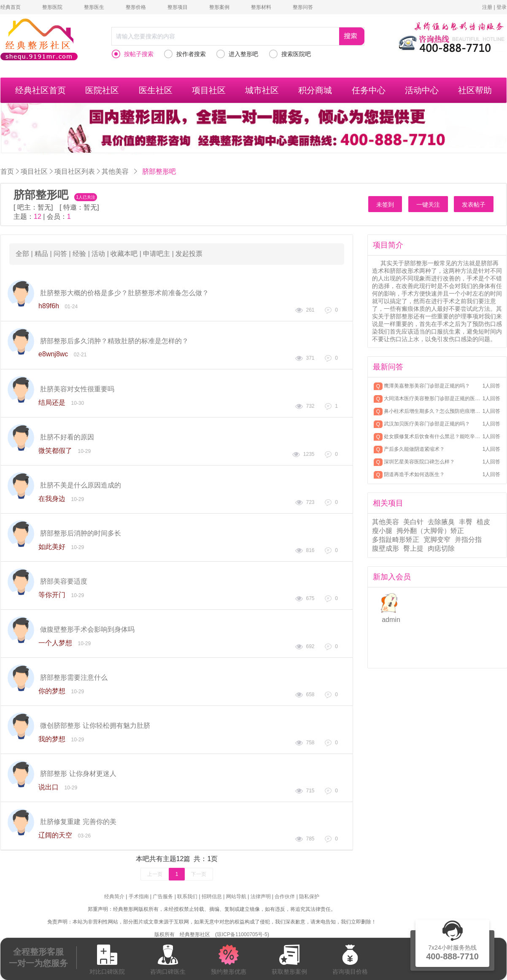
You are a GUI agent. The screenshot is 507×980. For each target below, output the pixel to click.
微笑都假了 (55, 451)
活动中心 (422, 90)
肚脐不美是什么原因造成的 (81, 485)
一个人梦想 (55, 643)
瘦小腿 (382, 531)
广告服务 (163, 897)
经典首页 (11, 7)
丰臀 (466, 522)
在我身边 (52, 499)
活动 (98, 254)
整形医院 (52, 7)
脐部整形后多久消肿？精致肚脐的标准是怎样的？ (114, 341)
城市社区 (262, 90)
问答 (60, 254)
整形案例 (219, 7)
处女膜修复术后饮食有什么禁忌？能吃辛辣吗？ (432, 436)
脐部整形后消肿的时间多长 (81, 533)
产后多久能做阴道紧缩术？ (414, 449)
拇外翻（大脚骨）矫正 (430, 531)
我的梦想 (52, 739)
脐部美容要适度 (64, 581)
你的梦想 (52, 691)
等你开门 (52, 595)
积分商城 (315, 90)
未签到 (385, 205)
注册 (487, 7)
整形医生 (94, 7)
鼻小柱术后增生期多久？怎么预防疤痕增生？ (432, 411)
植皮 (483, 522)
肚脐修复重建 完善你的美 (78, 822)
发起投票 (189, 254)
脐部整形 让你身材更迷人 (78, 774)
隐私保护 (309, 897)
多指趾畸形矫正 (396, 540)
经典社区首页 (40, 90)
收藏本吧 (124, 254)
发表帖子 (474, 205)
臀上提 (413, 548)
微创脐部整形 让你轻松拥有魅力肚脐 (95, 726)
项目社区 (209, 90)
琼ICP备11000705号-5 (242, 934)
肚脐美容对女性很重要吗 (77, 389)
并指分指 (468, 540)
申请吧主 (156, 254)
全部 (22, 254)
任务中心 (369, 90)
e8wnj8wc (53, 354)
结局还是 (52, 402)
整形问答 (303, 7)
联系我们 (187, 897)
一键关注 (428, 205)
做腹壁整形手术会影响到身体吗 (87, 629)
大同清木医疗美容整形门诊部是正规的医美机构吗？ (432, 398)
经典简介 (114, 897)
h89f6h (49, 306)
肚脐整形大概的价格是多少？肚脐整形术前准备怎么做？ (124, 293)
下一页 (199, 874)
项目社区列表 (75, 171)
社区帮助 (475, 90)
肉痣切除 (441, 548)
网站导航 (236, 897)
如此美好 (52, 547)
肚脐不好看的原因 (67, 437)
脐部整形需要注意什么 (74, 677)
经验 (79, 254)
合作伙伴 (285, 897)
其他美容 (115, 171)
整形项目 (178, 7)
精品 (41, 254)
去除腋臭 (441, 522)
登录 (502, 7)
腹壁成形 (386, 548)
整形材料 (261, 7)
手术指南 (139, 897)
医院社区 (102, 90)
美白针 (413, 522)
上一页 (155, 874)
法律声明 (261, 897)
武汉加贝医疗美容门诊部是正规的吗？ (427, 424)
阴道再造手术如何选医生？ (414, 474)
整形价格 (136, 7)
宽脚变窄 (437, 540)
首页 (7, 171)
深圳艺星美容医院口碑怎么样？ (419, 462)
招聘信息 (212, 897)
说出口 (49, 787)
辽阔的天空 (55, 835)
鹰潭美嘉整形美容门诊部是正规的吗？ (427, 386)
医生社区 (156, 90)
